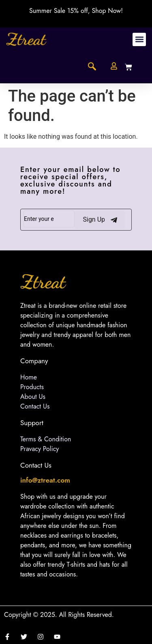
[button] (139, 39)
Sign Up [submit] (100, 220)
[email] (49, 219)
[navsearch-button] (92, 67)
